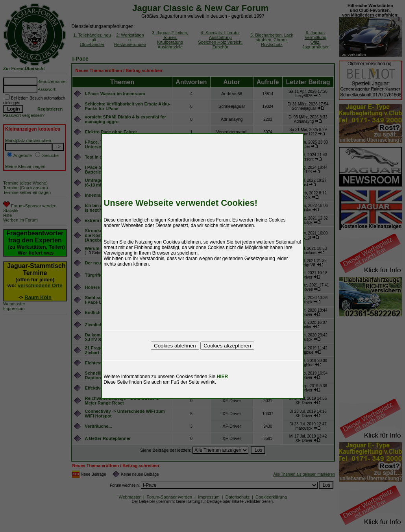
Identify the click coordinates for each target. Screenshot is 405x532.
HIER (223, 377)
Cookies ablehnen (175, 346)
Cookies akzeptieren (227, 346)
